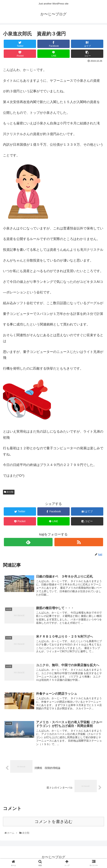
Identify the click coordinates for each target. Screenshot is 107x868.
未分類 (9, 493)
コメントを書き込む (54, 823)
